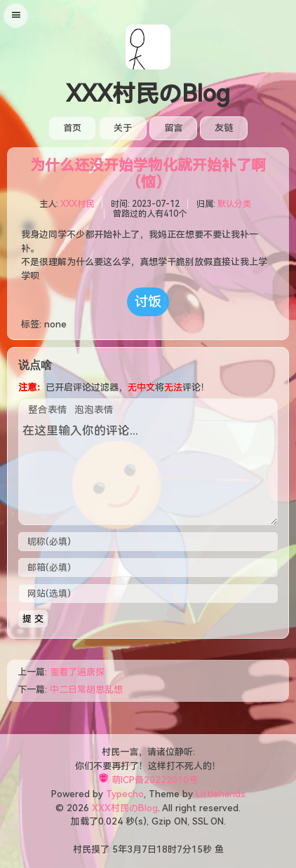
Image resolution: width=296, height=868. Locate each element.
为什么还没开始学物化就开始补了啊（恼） (148, 174)
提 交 (33, 619)
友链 (224, 128)
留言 (173, 128)
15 (197, 849)
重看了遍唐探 (77, 672)
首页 (72, 128)
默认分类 (234, 204)
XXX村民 (77, 204)
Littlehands (221, 794)
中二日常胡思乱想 (86, 690)
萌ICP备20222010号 (155, 780)
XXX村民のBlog (148, 94)
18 (162, 849)
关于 (123, 128)
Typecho (125, 794)
